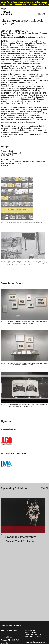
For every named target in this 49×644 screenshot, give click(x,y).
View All (45, 488)
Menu (42, 14)
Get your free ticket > (40, 4)
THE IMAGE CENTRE (11, 625)
